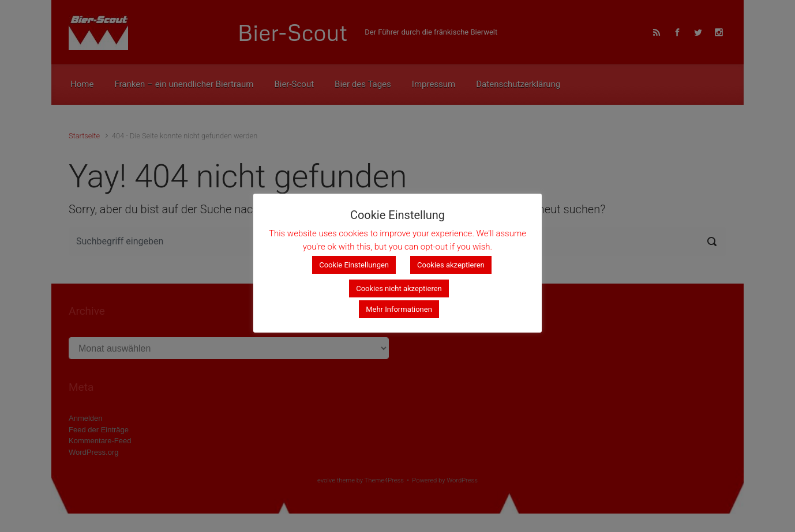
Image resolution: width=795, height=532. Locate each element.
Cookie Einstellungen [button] (354, 265)
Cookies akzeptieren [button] (451, 265)
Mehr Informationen (399, 309)
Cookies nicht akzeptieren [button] (399, 288)
